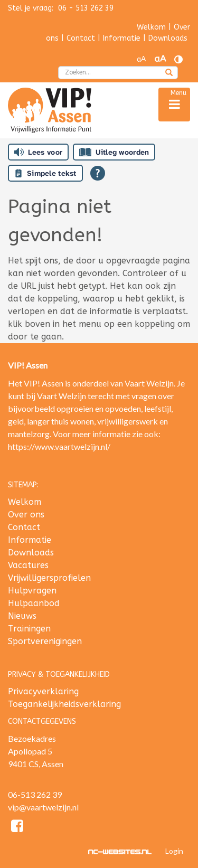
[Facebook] (17, 828)
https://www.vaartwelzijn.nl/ (59, 446)
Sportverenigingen (45, 641)
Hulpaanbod (34, 603)
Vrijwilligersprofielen (49, 578)
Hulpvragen (32, 591)
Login (174, 851)
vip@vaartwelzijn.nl (43, 807)
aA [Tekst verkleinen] (141, 59)
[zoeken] (169, 73)
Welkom (151, 27)
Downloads (168, 38)
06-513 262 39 (35, 794)
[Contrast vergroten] (178, 59)
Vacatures (28, 565)
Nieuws (22, 616)
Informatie (122, 38)
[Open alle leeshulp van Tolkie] (98, 173)
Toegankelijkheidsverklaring (64, 704)
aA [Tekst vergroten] (160, 59)
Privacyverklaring (43, 691)
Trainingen (29, 629)
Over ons (26, 515)
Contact (81, 38)
